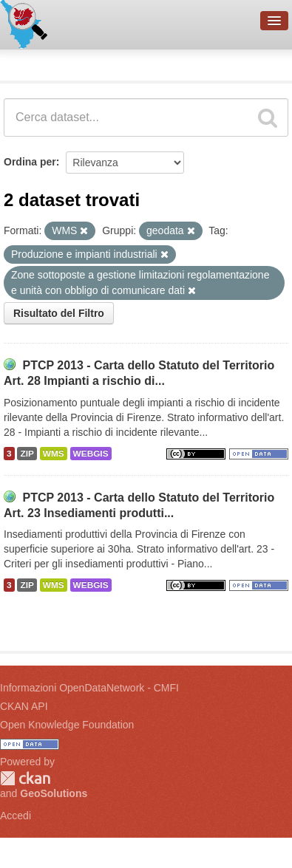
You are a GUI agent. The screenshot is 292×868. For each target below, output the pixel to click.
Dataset (27, 63)
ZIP (27, 454)
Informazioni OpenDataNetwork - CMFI (89, 688)
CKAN (25, 778)
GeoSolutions (54, 793)
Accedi (16, 816)
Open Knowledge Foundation (67, 725)
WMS (54, 454)
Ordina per (30, 162)
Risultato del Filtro (59, 313)
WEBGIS (91, 454)
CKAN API (24, 706)
